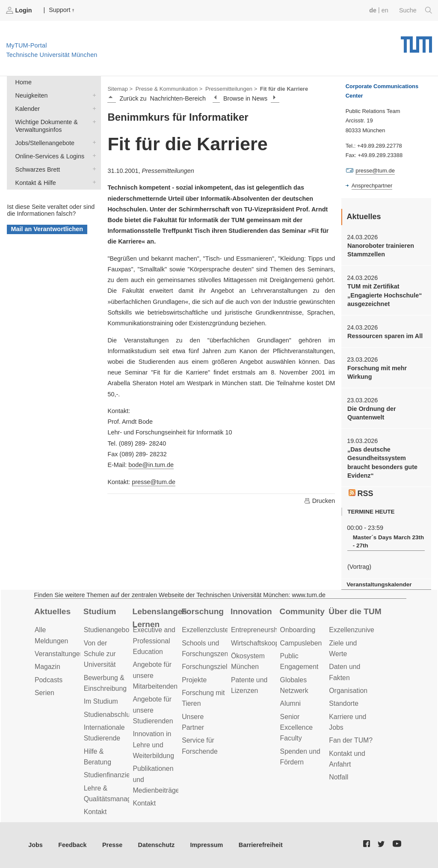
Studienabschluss (110, 715)
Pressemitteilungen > (231, 89)
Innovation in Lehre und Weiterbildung (153, 745)
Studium (100, 611)
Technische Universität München (416, 42)
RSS (361, 493)
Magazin (47, 667)
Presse (112, 845)
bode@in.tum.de (151, 465)
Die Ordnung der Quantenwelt (372, 413)
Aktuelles (52, 611)
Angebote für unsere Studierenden (153, 710)
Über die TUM (355, 611)
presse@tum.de (154, 482)
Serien (44, 693)
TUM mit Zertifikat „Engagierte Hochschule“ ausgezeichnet (385, 295)
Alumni (290, 703)
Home (24, 82)
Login (20, 10)
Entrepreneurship (257, 630)
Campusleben (301, 643)
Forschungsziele (206, 667)
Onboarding (298, 630)
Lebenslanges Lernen (160, 618)
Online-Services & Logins (92, 156)
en (385, 10)
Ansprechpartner (372, 186)
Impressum (207, 845)
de (373, 10)
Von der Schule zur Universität (100, 654)
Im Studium (101, 701)
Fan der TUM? (351, 740)
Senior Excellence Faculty (297, 728)
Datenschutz (157, 845)
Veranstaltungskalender (379, 584)
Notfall (339, 777)
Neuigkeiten (92, 95)
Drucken (320, 501)
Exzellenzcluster (206, 630)
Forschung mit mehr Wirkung (377, 372)
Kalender (92, 108)
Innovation (251, 611)
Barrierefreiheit (261, 845)
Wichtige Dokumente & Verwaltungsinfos (92, 121)
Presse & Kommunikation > (169, 89)
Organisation (348, 691)
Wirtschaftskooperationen (269, 643)
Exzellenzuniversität (359, 630)
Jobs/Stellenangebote (92, 142)
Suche (416, 10)
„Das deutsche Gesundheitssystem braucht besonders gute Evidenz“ (382, 462)
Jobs (36, 845)
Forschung (203, 611)
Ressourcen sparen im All (385, 336)
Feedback (72, 845)
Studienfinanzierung (114, 775)
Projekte (194, 680)
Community (302, 611)
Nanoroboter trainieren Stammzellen (381, 250)
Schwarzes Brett (92, 169)
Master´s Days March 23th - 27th (389, 541)
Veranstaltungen (59, 654)
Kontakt (95, 812)
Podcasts (49, 680)
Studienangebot (108, 630)
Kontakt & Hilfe (92, 182)
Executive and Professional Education (154, 641)
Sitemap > (120, 89)
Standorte (344, 703)
